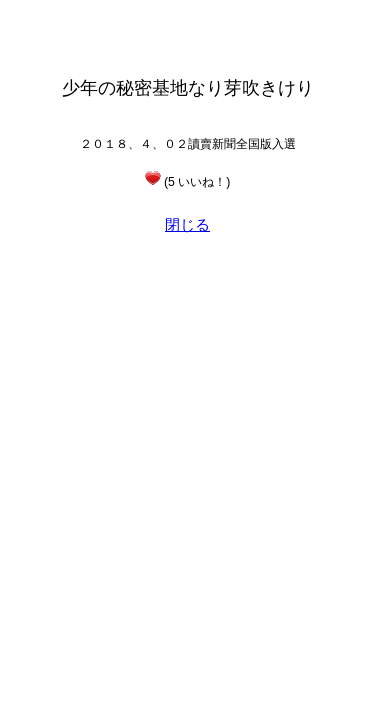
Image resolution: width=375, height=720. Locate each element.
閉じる (187, 224)
